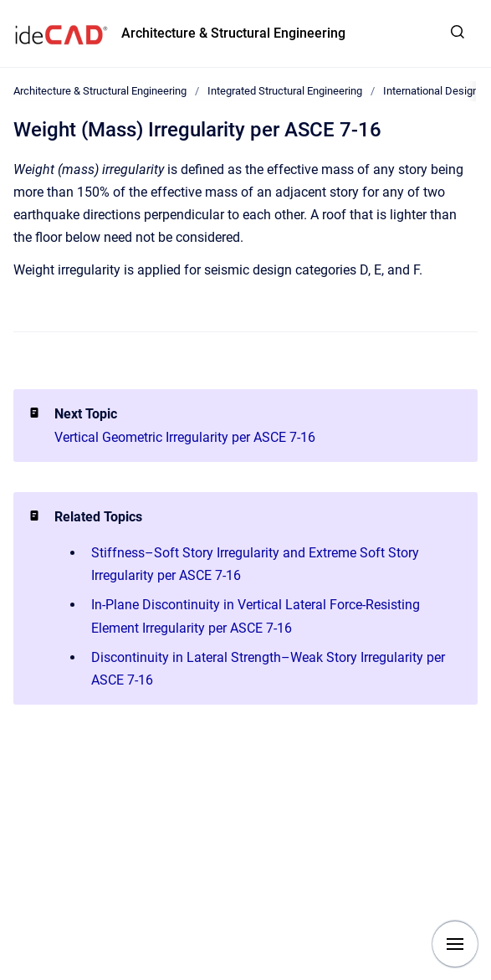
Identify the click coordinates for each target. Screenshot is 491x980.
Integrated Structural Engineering (285, 91)
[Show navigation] (455, 944)
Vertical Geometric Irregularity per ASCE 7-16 (185, 437)
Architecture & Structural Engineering (233, 33)
